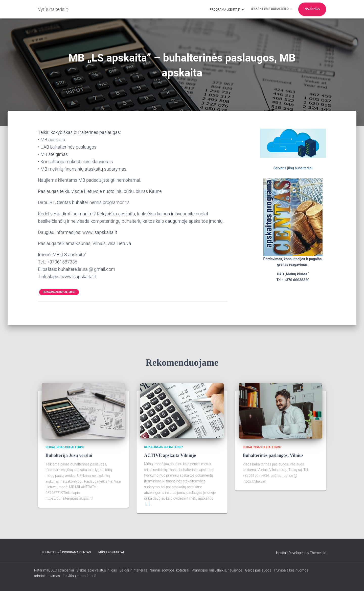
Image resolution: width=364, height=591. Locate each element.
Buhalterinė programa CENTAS (66, 552)
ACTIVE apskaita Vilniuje (170, 455)
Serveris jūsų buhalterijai (293, 168)
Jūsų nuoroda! (79, 576)
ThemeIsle (318, 553)
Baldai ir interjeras (133, 570)
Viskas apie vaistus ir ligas (97, 570)
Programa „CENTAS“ (226, 10)
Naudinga (312, 9)
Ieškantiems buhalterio (272, 9)
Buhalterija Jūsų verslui (69, 455)
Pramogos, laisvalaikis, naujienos (217, 570)
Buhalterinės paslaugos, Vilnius (273, 455)
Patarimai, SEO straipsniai (54, 570)
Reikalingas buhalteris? (59, 292)
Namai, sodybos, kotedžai (169, 570)
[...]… (149, 504)
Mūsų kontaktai (111, 552)
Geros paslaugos (258, 570)
